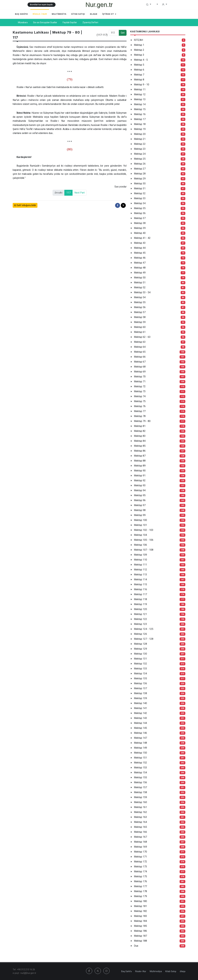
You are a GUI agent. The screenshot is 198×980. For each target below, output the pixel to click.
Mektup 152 (140, 763)
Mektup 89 (140, 466)
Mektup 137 (140, 688)
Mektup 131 (140, 659)
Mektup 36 (140, 213)
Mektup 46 (140, 258)
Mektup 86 (140, 451)
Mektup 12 (140, 94)
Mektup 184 (140, 921)
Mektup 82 (140, 431)
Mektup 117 (140, 594)
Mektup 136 (140, 683)
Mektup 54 (140, 297)
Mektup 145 (140, 728)
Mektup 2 (139, 50)
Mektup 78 (140, 416)
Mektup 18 (140, 124)
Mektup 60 (140, 327)
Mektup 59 (140, 322)
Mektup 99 (140, 515)
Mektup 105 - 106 (144, 540)
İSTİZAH (138, 40)
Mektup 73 (140, 391)
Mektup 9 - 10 (142, 85)
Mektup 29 (140, 179)
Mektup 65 (140, 352)
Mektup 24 (140, 154)
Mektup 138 (140, 693)
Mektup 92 (140, 480)
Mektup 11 (140, 89)
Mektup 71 (140, 381)
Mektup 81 (140, 426)
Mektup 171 (140, 857)
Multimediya (156, 971)
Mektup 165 (140, 827)
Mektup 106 (140, 545)
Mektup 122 (140, 619)
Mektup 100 (140, 520)
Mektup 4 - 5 (141, 60)
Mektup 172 (140, 862)
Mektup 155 (140, 777)
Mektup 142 (140, 713)
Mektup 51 (140, 283)
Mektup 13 (140, 99)
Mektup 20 (140, 134)
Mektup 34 (140, 203)
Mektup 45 (140, 253)
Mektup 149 (140, 748)
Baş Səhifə (126, 971)
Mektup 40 (140, 233)
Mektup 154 (140, 773)
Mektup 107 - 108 (144, 550)
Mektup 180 (140, 901)
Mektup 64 (140, 347)
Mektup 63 (140, 342)
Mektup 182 (140, 911)
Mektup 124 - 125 (144, 629)
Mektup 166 (140, 832)
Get (123, 33)
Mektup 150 (140, 753)
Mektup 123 (140, 624)
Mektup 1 (139, 45)
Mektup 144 (140, 723)
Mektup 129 (140, 649)
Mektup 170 (140, 852)
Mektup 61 (140, 332)
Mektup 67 (140, 362)
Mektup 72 (140, 386)
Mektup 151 (140, 758)
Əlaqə (183, 971)
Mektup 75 (140, 401)
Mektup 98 (140, 510)
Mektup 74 (140, 396)
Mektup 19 (140, 129)
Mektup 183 (140, 916)
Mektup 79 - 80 (142, 421)
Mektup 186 (140, 931)
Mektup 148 (140, 743)
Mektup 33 (140, 198)
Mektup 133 (140, 669)
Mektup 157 (140, 787)
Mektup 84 (140, 441)
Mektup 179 (140, 896)
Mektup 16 (140, 114)
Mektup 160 (140, 802)
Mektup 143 (140, 718)
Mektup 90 (140, 471)
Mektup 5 (139, 65)
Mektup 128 (140, 644)
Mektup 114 (140, 579)
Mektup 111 (140, 565)
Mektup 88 (140, 461)
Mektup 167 (140, 837)
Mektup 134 (140, 674)
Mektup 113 (140, 575)
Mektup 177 (140, 886)
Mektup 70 (140, 377)
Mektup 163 (140, 817)
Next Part (80, 193)
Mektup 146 (140, 733)
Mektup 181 (140, 906)
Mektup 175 (140, 876)
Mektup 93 (140, 485)
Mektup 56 (140, 307)
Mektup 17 (140, 119)
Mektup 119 (140, 604)
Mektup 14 (140, 104)
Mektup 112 (140, 570)
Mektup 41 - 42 (142, 238)
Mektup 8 (139, 80)
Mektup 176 (140, 881)
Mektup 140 (140, 703)
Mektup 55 (140, 302)
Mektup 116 (140, 589)
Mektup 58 (140, 317)
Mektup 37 (140, 218)
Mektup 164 (140, 822)
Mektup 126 (140, 634)
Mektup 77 (140, 411)
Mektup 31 (140, 188)
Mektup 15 (140, 109)
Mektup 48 (140, 268)
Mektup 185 (140, 926)
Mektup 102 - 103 (144, 530)
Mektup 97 (140, 505)
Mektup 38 (140, 223)
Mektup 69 (140, 372)
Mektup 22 (140, 144)
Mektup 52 (140, 287)
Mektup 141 (140, 708)
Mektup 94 (140, 490)
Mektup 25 (140, 159)
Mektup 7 (139, 75)
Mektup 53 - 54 (142, 292)
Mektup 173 (140, 867)
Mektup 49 (140, 273)
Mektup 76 (140, 406)
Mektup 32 (140, 193)
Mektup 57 (140, 312)
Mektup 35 (140, 208)
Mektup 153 (140, 768)
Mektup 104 (140, 535)
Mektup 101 (140, 525)
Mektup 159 (140, 797)
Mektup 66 (140, 357)
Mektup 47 (140, 263)
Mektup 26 (140, 164)
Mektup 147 (140, 738)
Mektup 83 (140, 436)
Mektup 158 (140, 792)
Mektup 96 (140, 500)
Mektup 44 (140, 248)
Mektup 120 (140, 609)
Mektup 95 (140, 495)
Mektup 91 (140, 476)
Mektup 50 (140, 278)
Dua (136, 946)
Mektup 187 (140, 936)
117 (68, 193)
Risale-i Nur (141, 971)
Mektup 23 (140, 149)
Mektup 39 (140, 228)
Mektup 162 (140, 812)
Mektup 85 (140, 446)
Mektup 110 (140, 560)
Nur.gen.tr (99, 5)
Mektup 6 (139, 70)
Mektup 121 (140, 614)
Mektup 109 (140, 555)
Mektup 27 (140, 169)
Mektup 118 (140, 599)
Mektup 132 (140, 664)
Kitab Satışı (171, 971)
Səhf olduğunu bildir (25, 205)
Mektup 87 (140, 456)
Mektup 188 (140, 941)
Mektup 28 (140, 174)
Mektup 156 (140, 782)
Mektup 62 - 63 (142, 337)
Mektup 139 (140, 698)
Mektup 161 (140, 807)
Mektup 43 (140, 243)
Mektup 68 (140, 367)
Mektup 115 (140, 584)
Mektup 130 (140, 654)
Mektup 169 (140, 847)
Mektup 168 (140, 842)
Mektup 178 (140, 891)
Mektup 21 (140, 139)
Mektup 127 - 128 (144, 639)
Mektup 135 (140, 678)
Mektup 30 (140, 184)
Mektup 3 (139, 55)
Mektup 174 (140, 871)
